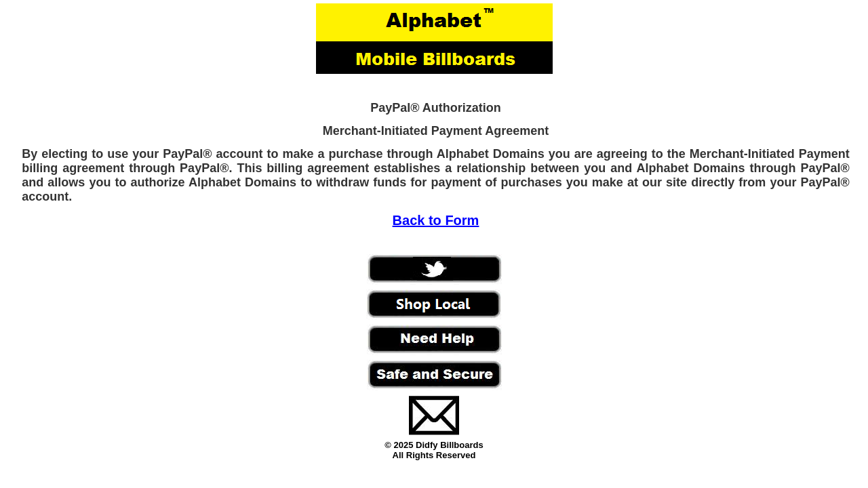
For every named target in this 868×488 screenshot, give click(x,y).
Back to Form (436, 220)
